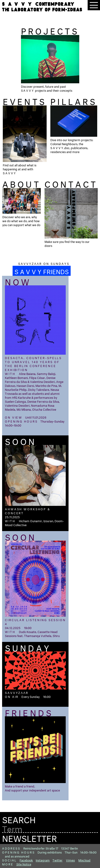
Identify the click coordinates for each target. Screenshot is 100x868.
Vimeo (70, 860)
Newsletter (29, 837)
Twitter (57, 860)
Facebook (26, 860)
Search (19, 819)
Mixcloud (84, 860)
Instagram (43, 860)
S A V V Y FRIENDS (42, 271)
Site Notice (24, 864)
